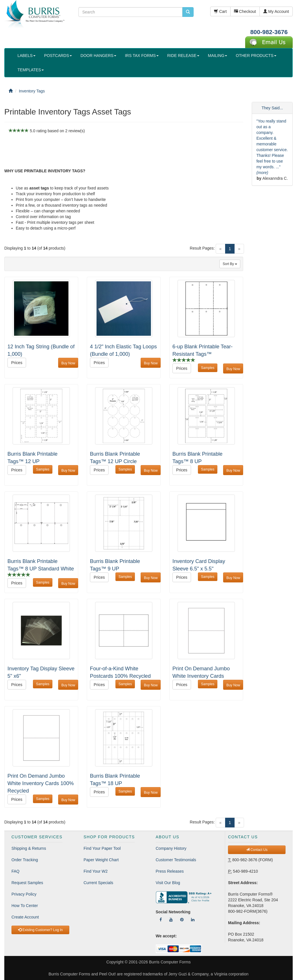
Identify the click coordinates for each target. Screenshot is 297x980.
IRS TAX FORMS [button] (142, 56)
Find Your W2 (96, 871)
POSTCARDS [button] (58, 56)
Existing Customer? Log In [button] (40, 930)
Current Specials (99, 883)
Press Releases (170, 871)
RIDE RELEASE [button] (183, 56)
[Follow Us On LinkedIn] (193, 920)
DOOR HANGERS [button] (98, 56)
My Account (276, 11)
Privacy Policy (24, 894)
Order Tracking (25, 860)
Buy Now (68, 363)
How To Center (25, 906)
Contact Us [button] (257, 850)
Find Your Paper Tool (102, 848)
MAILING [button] (218, 56)
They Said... (272, 108)
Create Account (25, 917)
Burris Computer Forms (170, 962)
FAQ (15, 871)
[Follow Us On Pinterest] (182, 920)
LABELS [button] (26, 56)
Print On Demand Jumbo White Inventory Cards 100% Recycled (41, 783)
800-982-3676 (269, 32)
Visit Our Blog (168, 883)
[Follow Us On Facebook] (161, 920)
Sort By (230, 264)
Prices (17, 363)
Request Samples (27, 883)
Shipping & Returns (29, 848)
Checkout (245, 11)
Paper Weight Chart (101, 860)
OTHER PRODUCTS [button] (256, 56)
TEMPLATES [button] (31, 70)
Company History (171, 848)
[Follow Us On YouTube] (171, 920)
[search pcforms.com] (188, 12)
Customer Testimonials (176, 860)
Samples (208, 368)
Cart (220, 11)
